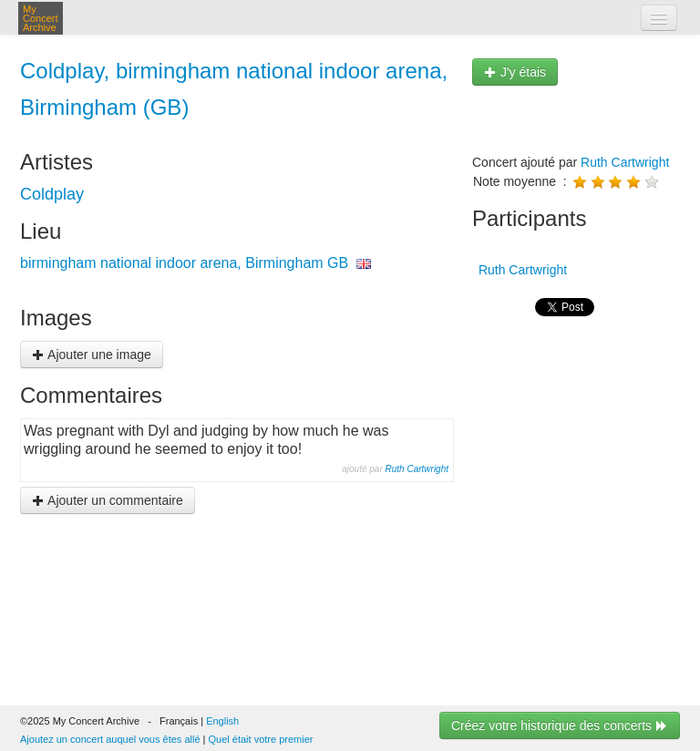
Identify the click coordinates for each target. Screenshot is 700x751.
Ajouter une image (92, 355)
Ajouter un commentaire (108, 500)
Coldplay (52, 194)
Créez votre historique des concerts (560, 725)
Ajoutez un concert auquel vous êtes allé (110, 739)
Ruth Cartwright (417, 469)
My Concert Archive (41, 18)
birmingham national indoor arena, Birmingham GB (184, 263)
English (222, 721)
